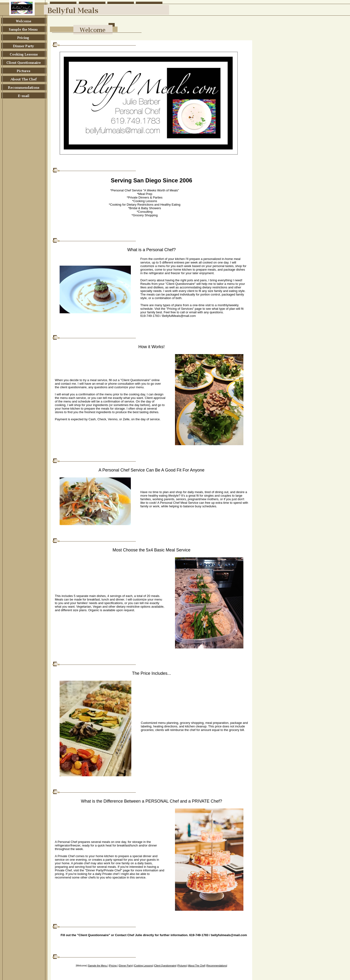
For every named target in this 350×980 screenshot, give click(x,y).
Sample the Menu (98, 966)
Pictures (182, 966)
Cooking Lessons (143, 966)
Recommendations (217, 966)
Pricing (113, 966)
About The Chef (197, 966)
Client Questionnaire (165, 966)
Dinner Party (126, 966)
